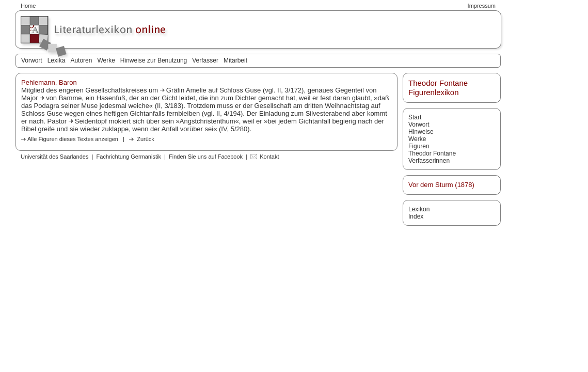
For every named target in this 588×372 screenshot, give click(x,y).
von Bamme (64, 98)
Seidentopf (91, 121)
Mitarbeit (235, 60)
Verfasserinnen (429, 161)
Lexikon (419, 209)
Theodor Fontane (432, 153)
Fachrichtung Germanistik (129, 157)
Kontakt (269, 157)
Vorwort (32, 60)
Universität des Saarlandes (54, 157)
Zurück (146, 139)
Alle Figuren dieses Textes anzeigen (73, 139)
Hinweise (421, 132)
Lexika (57, 60)
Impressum (482, 6)
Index (416, 216)
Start (415, 117)
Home (28, 6)
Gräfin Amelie (186, 90)
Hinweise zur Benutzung (154, 60)
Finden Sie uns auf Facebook (206, 157)
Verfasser (205, 60)
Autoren (81, 60)
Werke (106, 60)
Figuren (419, 146)
